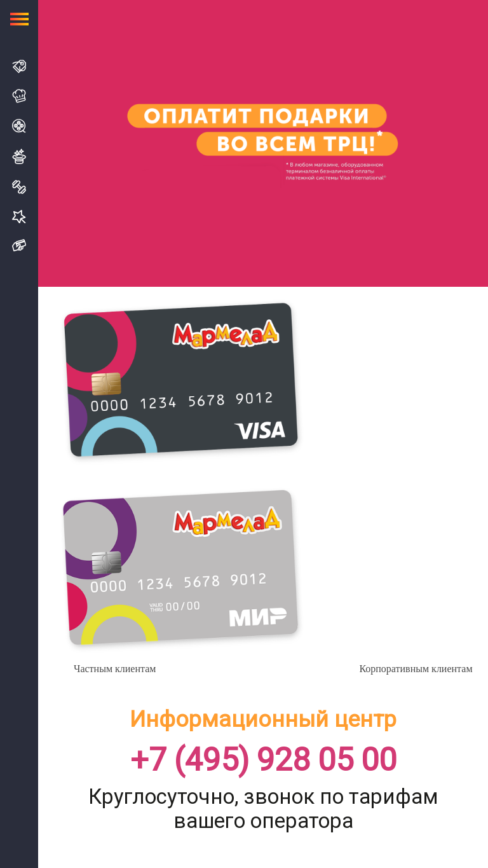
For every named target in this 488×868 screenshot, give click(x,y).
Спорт (19, 187)
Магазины (19, 66)
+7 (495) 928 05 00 (263, 760)
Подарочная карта (19, 246)
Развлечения (19, 156)
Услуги (19, 217)
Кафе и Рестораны (19, 96)
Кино (19, 126)
